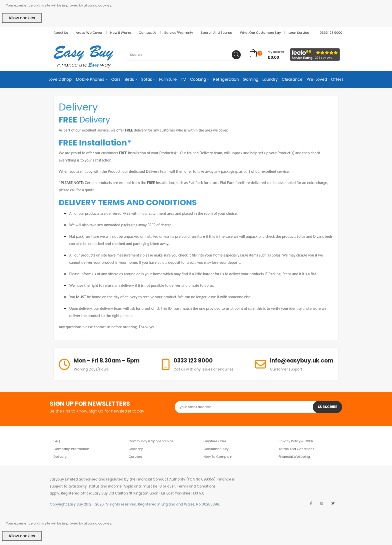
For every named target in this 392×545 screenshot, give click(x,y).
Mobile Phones (90, 79)
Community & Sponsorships (151, 441)
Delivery (60, 457)
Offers (337, 79)
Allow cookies (22, 18)
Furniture (168, 79)
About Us (61, 33)
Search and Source (216, 33)
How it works (121, 33)
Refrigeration (226, 79)
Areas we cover (89, 33)
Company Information (71, 449)
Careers (135, 457)
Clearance (292, 79)
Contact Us (148, 33)
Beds (129, 79)
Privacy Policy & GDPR (296, 441)
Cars (116, 79)
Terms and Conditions (296, 449)
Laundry (270, 79)
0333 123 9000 (329, 33)
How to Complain (218, 457)
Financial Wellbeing (294, 457)
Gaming (250, 79)
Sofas (147, 79)
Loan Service (299, 33)
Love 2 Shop (60, 79)
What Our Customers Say (260, 33)
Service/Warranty (179, 33)
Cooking (198, 79)
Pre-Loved (317, 79)
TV (183, 79)
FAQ (57, 441)
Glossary (136, 449)
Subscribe (327, 407)
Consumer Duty (216, 449)
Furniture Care (215, 441)
